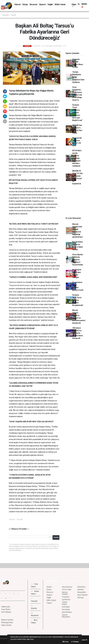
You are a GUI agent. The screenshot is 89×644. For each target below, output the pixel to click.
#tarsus (12, 519)
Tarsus (12, 115)
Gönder (56, 537)
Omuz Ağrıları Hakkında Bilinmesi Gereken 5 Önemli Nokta (78, 260)
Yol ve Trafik (67, 590)
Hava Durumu (67, 587)
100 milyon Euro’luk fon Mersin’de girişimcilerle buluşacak (77, 333)
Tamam (75, 642)
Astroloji (81, 598)
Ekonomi (33, 4)
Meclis (40, 115)
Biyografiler (82, 592)
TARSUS (13, 136)
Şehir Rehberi (67, 612)
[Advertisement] (76, 202)
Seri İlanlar (66, 609)
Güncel (17, 4)
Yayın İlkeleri (6, 609)
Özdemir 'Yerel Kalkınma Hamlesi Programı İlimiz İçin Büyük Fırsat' (77, 113)
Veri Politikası (6, 612)
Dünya (25, 4)
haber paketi (5, 641)
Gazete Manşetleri (66, 616)
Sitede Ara (81, 587)
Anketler (81, 590)
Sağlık (50, 4)
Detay (66, 642)
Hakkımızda (6, 607)
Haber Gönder (6, 625)
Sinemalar (66, 607)
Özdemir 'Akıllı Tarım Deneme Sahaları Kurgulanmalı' (78, 300)
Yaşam (49, 603)
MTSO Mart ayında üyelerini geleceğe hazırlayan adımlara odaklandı (77, 158)
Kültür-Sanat (60, 4)
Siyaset (42, 4)
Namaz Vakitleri (65, 593)
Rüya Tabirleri (83, 595)
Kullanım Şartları (7, 620)
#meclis (20, 519)
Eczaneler (66, 597)
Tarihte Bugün (65, 603)
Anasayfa (6, 15)
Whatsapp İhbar (7, 622)
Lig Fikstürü (66, 599)
